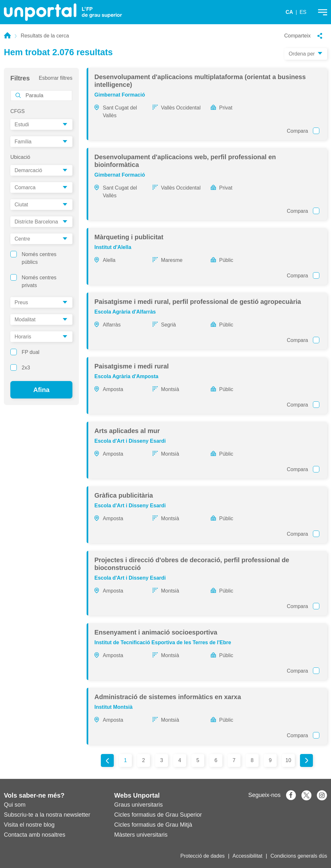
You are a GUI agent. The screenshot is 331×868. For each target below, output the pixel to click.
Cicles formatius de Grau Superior (158, 815)
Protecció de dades (203, 856)
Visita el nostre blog (29, 825)
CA (289, 12)
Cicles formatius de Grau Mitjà (153, 825)
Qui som (15, 805)
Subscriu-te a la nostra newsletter (47, 815)
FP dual (25, 352)
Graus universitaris (138, 805)
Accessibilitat (247, 856)
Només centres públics (33, 258)
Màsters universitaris (141, 835)
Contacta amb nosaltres (35, 835)
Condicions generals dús (299, 856)
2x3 (20, 367)
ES (303, 12)
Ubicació (20, 157)
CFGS (17, 111)
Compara (303, 131)
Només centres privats (33, 281)
